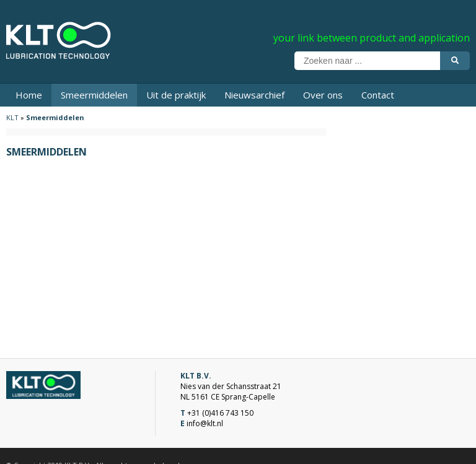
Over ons (323, 95)
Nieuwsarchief (254, 95)
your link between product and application (372, 38)
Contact (378, 95)
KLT (12, 117)
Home (29, 95)
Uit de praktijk (176, 95)
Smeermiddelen (94, 95)
